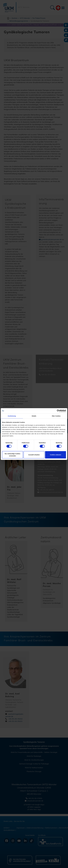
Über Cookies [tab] (56, 416)
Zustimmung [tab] (12, 416)
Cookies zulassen (56, 455)
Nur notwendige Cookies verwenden (12, 455)
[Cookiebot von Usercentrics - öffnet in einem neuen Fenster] (58, 411)
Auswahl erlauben (34, 455)
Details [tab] (34, 416)
